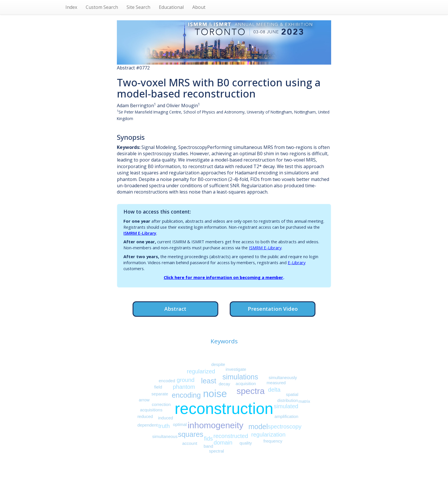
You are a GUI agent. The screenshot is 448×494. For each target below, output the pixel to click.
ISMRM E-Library (140, 233)
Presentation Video (273, 309)
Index (71, 7)
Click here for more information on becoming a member (223, 277)
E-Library (297, 262)
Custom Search (102, 7)
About (199, 7)
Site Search (138, 7)
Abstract (175, 309)
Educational (171, 7)
